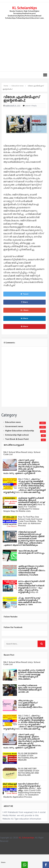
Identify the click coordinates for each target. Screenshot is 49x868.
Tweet (25, 294)
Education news (13, 422)
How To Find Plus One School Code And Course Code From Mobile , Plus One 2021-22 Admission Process (30, 521)
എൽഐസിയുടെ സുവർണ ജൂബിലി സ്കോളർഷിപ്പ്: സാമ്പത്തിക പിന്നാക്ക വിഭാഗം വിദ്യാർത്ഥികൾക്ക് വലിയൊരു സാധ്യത (32, 570)
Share (25, 302)
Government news (14, 426)
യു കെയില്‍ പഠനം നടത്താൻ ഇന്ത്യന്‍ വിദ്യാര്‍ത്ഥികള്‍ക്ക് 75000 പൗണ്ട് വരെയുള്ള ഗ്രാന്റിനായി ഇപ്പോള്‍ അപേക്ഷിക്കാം (31, 675)
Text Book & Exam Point (17, 439)
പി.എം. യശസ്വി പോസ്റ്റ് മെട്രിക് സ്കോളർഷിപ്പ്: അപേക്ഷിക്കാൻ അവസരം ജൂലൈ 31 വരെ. (30, 601)
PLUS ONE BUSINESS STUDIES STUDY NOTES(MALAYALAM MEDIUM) (28, 757)
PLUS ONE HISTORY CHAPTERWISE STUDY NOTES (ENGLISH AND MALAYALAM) (29, 772)
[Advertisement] (24, 45)
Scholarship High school (17, 435)
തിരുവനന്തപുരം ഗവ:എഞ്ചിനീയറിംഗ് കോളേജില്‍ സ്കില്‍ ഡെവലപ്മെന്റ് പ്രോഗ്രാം (30, 704)
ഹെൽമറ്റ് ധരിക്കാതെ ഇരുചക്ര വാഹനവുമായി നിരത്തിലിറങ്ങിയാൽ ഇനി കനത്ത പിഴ (30, 689)
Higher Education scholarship (20, 431)
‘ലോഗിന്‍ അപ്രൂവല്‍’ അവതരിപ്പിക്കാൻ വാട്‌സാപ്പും (31, 552)
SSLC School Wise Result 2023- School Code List (22, 453)
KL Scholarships (25, 8)
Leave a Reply (31, 106)
